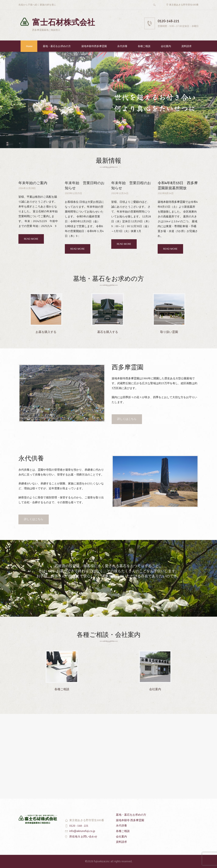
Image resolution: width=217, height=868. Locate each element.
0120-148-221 (168, 21)
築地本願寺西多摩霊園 (94, 46)
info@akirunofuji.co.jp (82, 831)
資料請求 (186, 46)
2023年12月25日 (73, 193)
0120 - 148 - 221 (79, 826)
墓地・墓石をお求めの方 (57, 46)
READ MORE (31, 239)
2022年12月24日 (120, 193)
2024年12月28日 (27, 188)
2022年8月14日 (166, 193)
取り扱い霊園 (169, 332)
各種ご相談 (144, 46)
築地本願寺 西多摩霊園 (130, 820)
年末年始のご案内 (33, 183)
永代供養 (122, 46)
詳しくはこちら (127, 419)
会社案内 (166, 46)
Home (29, 46)
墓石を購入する (108, 332)
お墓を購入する (46, 332)
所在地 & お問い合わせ (83, 837)
